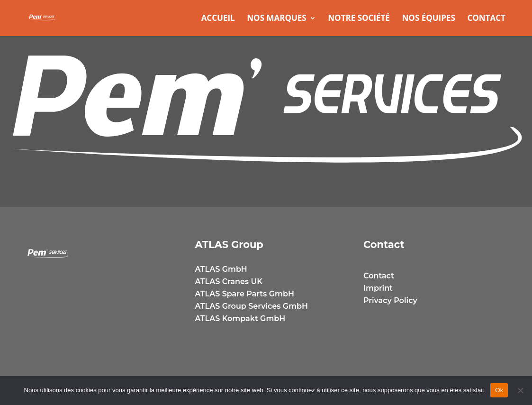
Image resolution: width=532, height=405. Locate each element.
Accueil (218, 19)
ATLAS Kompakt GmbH (240, 318)
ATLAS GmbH (221, 269)
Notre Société (359, 19)
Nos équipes (429, 19)
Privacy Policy (390, 300)
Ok (499, 390)
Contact (486, 19)
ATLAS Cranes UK (229, 281)
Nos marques (276, 19)
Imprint (378, 288)
